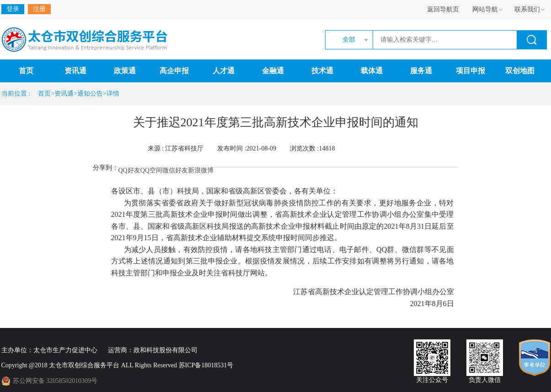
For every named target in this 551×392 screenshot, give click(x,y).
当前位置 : (17, 94)
